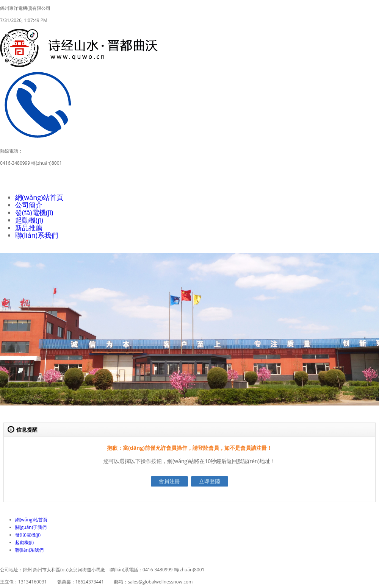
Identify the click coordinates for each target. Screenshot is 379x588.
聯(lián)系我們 (37, 235)
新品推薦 (29, 228)
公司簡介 (29, 205)
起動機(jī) (29, 220)
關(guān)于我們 (31, 527)
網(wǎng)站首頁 (39, 197)
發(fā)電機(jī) (34, 212)
